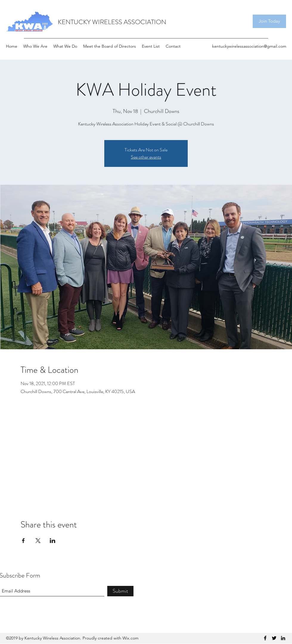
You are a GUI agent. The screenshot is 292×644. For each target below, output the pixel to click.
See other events (146, 157)
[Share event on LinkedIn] (53, 541)
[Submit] (120, 591)
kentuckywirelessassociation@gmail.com (249, 46)
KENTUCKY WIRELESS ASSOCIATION (112, 22)
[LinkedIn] (283, 638)
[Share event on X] (38, 541)
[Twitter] (274, 638)
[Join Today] (269, 21)
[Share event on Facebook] (23, 541)
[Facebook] (265, 638)
